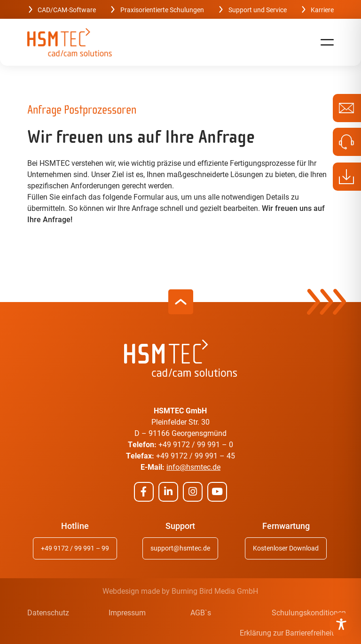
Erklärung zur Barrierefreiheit (287, 632)
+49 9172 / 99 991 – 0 (196, 444)
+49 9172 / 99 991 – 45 (196, 455)
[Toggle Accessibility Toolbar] (341, 624)
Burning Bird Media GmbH (215, 591)
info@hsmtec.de (193, 467)
